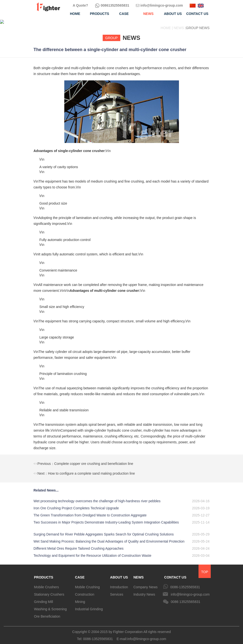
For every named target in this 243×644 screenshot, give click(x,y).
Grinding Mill (44, 598)
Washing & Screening (50, 605)
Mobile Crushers (46, 583)
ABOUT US (119, 573)
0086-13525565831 (185, 583)
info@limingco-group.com (159, 5)
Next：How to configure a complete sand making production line (84, 469)
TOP (205, 568)
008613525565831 (112, 5)
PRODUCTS (44, 573)
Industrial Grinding (89, 605)
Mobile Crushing (87, 583)
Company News (146, 583)
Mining (80, 598)
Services (117, 590)
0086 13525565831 (186, 598)
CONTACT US (175, 573)
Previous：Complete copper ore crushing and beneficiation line (83, 460)
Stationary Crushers (49, 590)
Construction (85, 590)
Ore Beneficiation (47, 612)
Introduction (119, 583)
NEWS (139, 573)
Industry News (144, 590)
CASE (80, 573)
